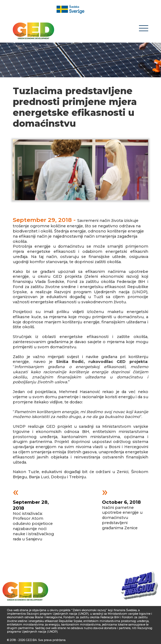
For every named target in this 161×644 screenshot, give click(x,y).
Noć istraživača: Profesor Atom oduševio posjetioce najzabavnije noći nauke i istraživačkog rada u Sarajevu (33, 517)
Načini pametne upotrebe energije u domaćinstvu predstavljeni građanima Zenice (122, 511)
